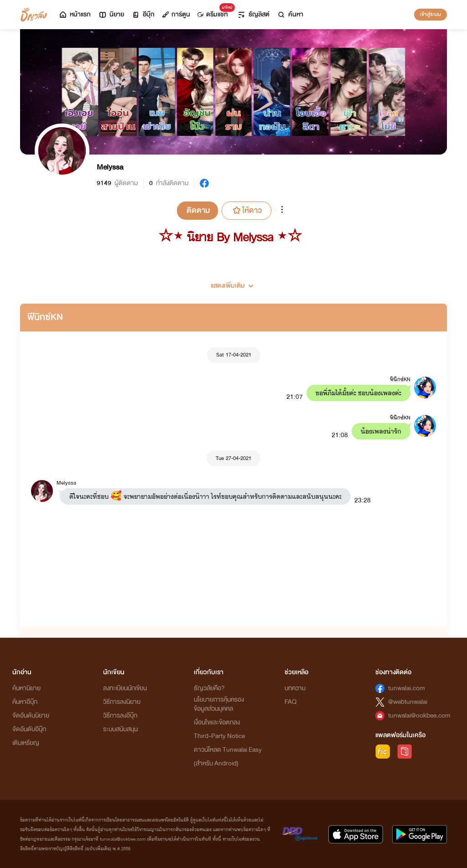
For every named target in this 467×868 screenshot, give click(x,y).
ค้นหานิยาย (26, 688)
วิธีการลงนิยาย (122, 702)
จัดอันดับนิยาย (31, 716)
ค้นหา (290, 14)
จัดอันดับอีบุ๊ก (29, 729)
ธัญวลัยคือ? (209, 688)
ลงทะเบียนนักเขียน (125, 688)
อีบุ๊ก (143, 14)
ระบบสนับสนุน (120, 729)
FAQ (291, 702)
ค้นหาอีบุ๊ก (25, 702)
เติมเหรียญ (26, 743)
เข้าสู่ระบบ (431, 14)
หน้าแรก (75, 14)
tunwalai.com (407, 688)
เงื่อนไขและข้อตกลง (217, 722)
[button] (233, 282)
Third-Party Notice (219, 736)
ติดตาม (198, 210)
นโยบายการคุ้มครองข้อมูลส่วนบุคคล (219, 704)
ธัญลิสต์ (253, 14)
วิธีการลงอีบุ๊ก (120, 716)
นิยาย (111, 14)
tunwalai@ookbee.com (419, 716)
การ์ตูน (176, 14)
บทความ (295, 688)
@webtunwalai (408, 702)
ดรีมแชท (215, 12)
